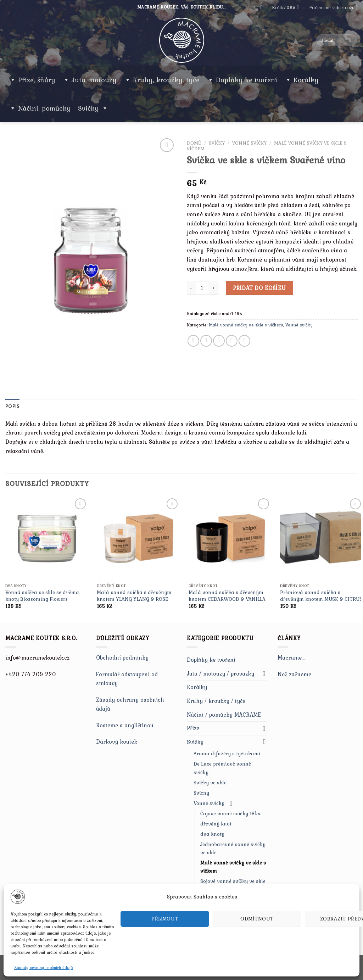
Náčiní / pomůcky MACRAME (224, 715)
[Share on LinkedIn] (244, 341)
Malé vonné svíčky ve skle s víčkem (246, 325)
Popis (12, 406)
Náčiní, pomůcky (44, 108)
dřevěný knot (216, 824)
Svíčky (93, 108)
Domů (194, 143)
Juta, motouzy (94, 80)
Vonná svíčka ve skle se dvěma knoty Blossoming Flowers (42, 596)
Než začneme (294, 674)
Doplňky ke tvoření (247, 80)
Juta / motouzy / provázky (220, 673)
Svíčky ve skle (210, 783)
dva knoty (212, 834)
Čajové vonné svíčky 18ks (230, 813)
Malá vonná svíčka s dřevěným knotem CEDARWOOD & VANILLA (227, 596)
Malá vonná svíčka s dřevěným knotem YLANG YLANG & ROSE (134, 596)
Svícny (201, 793)
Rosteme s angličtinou (125, 725)
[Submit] (350, 40)
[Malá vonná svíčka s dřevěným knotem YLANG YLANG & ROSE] (138, 538)
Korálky (306, 80)
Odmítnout (257, 919)
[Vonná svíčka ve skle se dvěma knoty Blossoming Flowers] (47, 538)
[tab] (12, 406)
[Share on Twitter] (206, 341)
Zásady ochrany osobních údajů (44, 968)
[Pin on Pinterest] (232, 341)
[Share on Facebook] (193, 341)
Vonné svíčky (249, 143)
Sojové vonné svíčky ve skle (233, 881)
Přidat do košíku (259, 288)
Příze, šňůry (37, 80)
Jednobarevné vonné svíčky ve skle (233, 848)
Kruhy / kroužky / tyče (216, 701)
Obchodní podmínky (122, 657)
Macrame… (291, 657)
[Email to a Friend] (219, 341)
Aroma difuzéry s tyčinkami (227, 754)
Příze (193, 728)
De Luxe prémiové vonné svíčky (222, 768)
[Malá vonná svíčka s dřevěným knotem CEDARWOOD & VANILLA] (230, 538)
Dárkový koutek (117, 741)
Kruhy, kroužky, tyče (166, 80)
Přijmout (165, 919)
